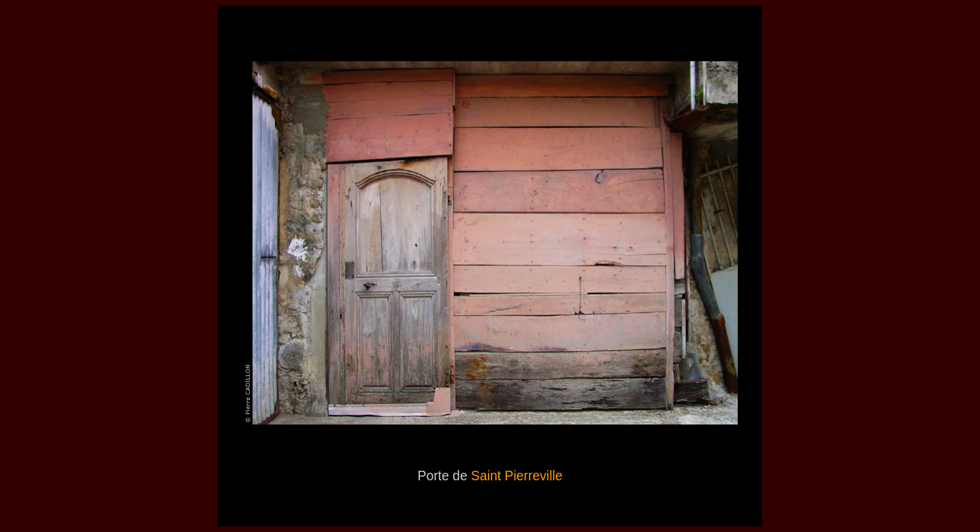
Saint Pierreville (517, 476)
